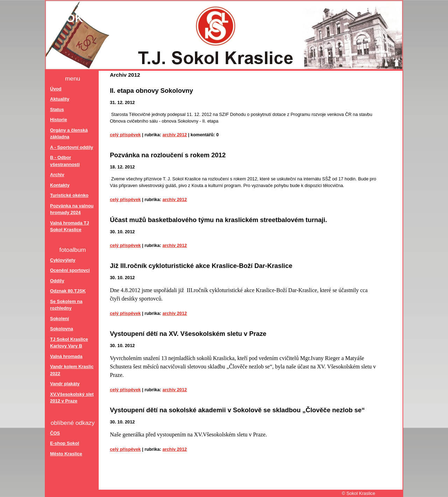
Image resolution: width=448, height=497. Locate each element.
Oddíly (57, 281)
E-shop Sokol (65, 443)
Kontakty (60, 185)
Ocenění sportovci (70, 270)
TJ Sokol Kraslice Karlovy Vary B (69, 343)
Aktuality (60, 99)
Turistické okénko (69, 195)
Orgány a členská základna (69, 134)
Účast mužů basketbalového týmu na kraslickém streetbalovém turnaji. (218, 220)
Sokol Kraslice (109, 18)
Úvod (56, 89)
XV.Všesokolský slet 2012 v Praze (72, 398)
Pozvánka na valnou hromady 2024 (72, 209)
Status (57, 109)
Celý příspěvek (125, 135)
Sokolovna (62, 329)
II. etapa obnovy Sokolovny (152, 91)
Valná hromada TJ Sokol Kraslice (69, 226)
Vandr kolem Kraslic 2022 (72, 370)
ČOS (55, 433)
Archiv (57, 175)
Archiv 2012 (175, 135)
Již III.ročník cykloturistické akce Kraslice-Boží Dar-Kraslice (201, 266)
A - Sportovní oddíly (72, 147)
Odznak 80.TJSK (68, 291)
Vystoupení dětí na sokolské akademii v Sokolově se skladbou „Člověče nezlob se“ (237, 410)
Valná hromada (66, 356)
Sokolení (59, 319)
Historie (58, 120)
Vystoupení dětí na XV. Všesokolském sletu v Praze (188, 334)
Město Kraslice (66, 454)
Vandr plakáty (65, 384)
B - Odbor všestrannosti (65, 161)
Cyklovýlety (63, 260)
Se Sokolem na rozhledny (66, 305)
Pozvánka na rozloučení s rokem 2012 (168, 155)
